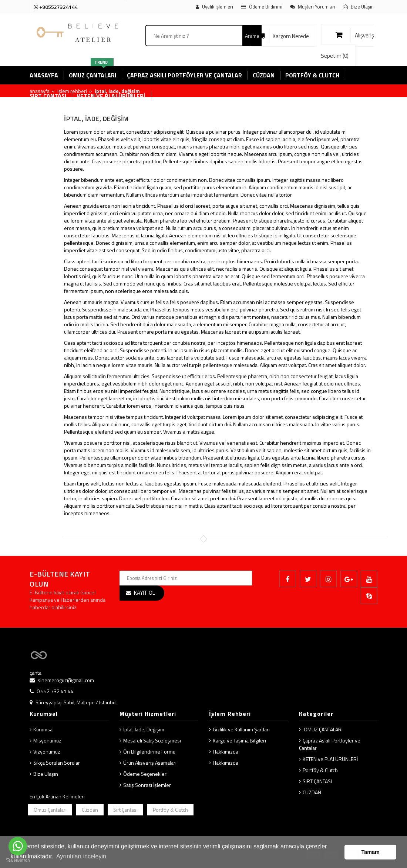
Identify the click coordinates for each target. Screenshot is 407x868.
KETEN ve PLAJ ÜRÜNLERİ (330, 759)
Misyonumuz (47, 740)
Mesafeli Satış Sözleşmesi (152, 740)
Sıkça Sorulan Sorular (57, 763)
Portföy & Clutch (320, 770)
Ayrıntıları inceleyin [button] (81, 856)
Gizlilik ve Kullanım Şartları (241, 729)
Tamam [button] (371, 852)
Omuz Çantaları (50, 810)
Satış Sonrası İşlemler (147, 785)
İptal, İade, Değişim (144, 729)
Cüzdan (90, 810)
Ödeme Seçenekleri (145, 774)
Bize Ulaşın (46, 774)
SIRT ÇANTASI (317, 781)
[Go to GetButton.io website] (18, 860)
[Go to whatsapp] (18, 846)
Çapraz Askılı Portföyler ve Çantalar (330, 744)
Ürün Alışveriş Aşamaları (150, 763)
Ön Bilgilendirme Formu (149, 752)
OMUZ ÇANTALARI (323, 729)
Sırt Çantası (125, 810)
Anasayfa (40, 91)
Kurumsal (43, 729)
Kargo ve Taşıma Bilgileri (239, 740)
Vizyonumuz (47, 752)
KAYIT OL (144, 593)
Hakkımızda (226, 752)
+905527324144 (56, 7)
